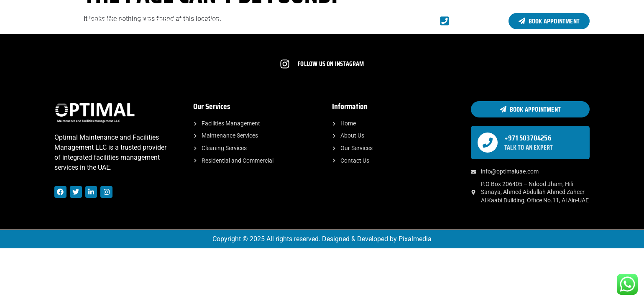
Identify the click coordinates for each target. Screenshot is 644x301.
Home (65, 21)
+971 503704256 (528, 138)
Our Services (163, 21)
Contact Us (224, 21)
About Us (106, 21)
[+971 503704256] (488, 143)
